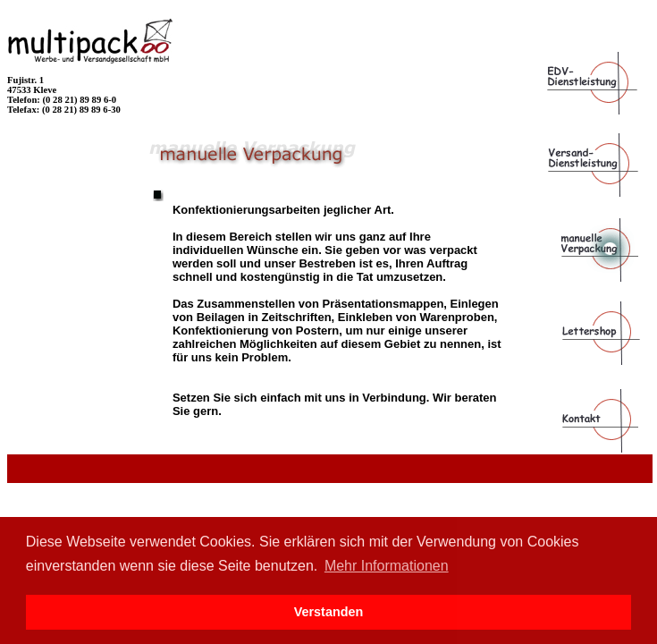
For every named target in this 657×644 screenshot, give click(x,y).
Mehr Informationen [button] (387, 566)
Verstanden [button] (329, 612)
